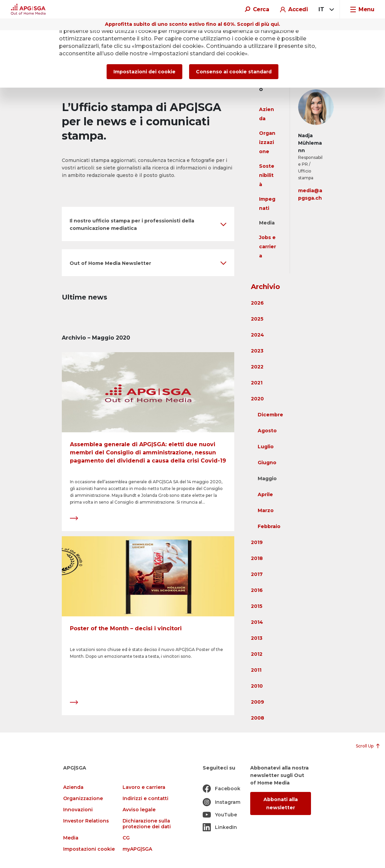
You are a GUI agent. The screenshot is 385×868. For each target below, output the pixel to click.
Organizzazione (267, 142)
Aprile (265, 494)
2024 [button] (258, 335)
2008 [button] (258, 718)
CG (126, 838)
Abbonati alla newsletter (281, 803)
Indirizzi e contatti (145, 799)
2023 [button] (257, 351)
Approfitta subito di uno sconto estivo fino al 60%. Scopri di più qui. (192, 24)
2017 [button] (257, 574)
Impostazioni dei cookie (144, 72)
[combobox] (325, 10)
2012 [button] (257, 654)
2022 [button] (257, 367)
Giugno (267, 463)
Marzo (266, 510)
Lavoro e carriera (144, 787)
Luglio (266, 447)
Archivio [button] (265, 287)
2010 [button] (257, 686)
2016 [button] (257, 590)
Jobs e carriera (268, 247)
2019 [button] (257, 542)
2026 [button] (257, 303)
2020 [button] (257, 399)
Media (267, 223)
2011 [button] (256, 670)
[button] (148, 224)
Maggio (267, 478)
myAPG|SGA (137, 849)
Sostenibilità (267, 175)
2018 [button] (257, 558)
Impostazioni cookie (89, 849)
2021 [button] (257, 383)
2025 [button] (257, 319)
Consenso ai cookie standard (234, 72)
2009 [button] (258, 702)
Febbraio (269, 526)
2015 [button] (257, 606)
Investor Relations (86, 821)
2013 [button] (257, 638)
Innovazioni (78, 810)
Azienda (73, 787)
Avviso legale (139, 810)
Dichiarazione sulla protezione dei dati (147, 824)
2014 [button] (257, 622)
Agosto (267, 431)
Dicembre (270, 415)
